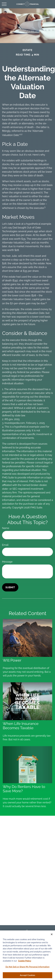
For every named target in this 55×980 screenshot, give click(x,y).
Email (5, 545)
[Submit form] (10, 587)
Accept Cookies (27, 976)
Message (7, 562)
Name (6, 528)
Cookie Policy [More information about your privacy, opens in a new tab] (25, 961)
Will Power (12, 660)
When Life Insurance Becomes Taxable (21, 726)
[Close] (52, 935)
